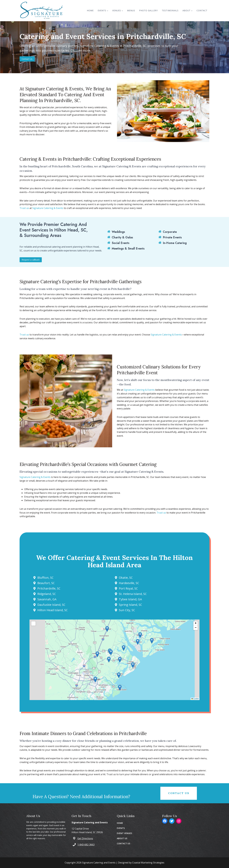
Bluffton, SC (47, 578)
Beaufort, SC (48, 583)
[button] (115, 660)
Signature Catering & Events (48, 208)
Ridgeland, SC (48, 594)
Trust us (24, 208)
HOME (120, 823)
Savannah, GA (49, 599)
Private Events (172, 237)
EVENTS (121, 828)
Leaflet (193, 699)
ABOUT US (122, 838)
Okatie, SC (126, 578)
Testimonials (170, 10)
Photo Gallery (148, 10)
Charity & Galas (122, 237)
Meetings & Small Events (128, 248)
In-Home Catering (175, 243)
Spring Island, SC (130, 605)
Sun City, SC (127, 610)
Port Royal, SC (128, 588)
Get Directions (85, 838)
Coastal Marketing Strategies (148, 863)
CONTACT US (123, 843)
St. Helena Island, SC (133, 594)
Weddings (118, 232)
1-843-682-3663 (86, 845)
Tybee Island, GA (130, 599)
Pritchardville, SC (51, 588)
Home (90, 10)
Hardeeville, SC (129, 583)
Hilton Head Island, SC (54, 610)
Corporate (170, 232)
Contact (202, 10)
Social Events (121, 243)
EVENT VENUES (124, 833)
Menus (131, 10)
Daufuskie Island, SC (53, 605)
